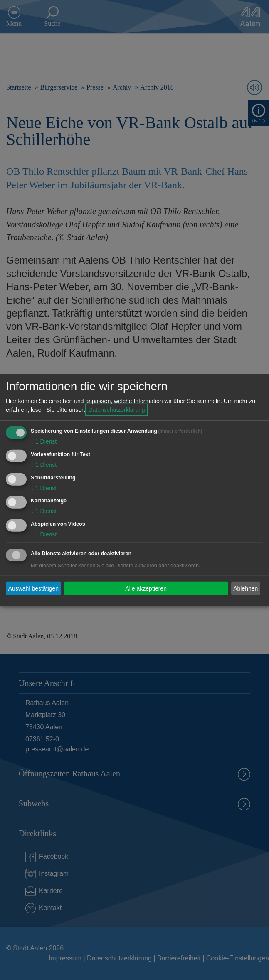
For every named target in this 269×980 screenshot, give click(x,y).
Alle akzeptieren (146, 588)
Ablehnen (246, 588)
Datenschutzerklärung (116, 410)
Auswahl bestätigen (33, 588)
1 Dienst (44, 441)
